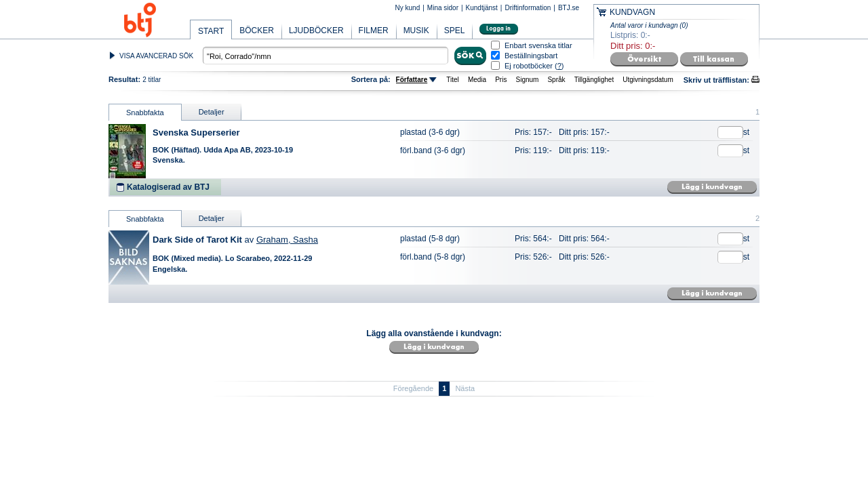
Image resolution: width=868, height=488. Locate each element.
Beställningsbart (531, 56)
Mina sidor (443, 8)
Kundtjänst (482, 8)
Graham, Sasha (287, 240)
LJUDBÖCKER (316, 30)
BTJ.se (569, 8)
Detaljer (212, 112)
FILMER (374, 30)
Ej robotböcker (529, 66)
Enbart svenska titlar (538, 46)
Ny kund (408, 8)
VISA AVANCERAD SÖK (156, 56)
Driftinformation (528, 8)
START (211, 31)
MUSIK (416, 30)
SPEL (455, 30)
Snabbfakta (145, 113)
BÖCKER (257, 30)
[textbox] (325, 56)
